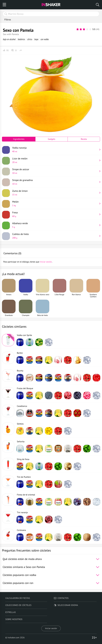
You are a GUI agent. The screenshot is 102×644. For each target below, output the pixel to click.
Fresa (55, 214)
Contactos (61, 598)
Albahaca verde (55, 225)
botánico (21, 39)
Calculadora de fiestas (18, 598)
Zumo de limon (55, 193)
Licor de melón (55, 160)
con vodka (45, 39)
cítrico (30, 39)
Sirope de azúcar (55, 171)
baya (36, 39)
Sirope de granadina (55, 182)
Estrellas (11, 612)
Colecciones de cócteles (18, 605)
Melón (55, 203)
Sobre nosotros (14, 619)
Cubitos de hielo (55, 236)
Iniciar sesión (51, 628)
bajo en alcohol (9, 39)
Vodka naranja (55, 150)
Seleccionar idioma (66, 605)
